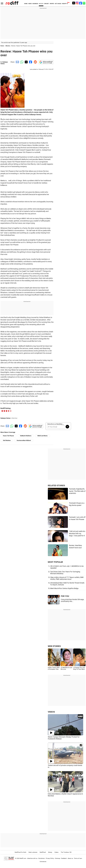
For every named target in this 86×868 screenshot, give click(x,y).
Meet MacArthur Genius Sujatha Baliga (64, 588)
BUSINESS (35, 4)
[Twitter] (74, 3)
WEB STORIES (54, 646)
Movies (8, 46)
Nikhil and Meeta (42, 436)
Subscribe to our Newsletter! (55, 424)
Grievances (43, 862)
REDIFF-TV (65, 4)
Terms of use (78, 858)
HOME (26, 4)
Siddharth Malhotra (26, 436)
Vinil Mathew (7, 440)
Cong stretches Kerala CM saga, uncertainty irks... (72, 600)
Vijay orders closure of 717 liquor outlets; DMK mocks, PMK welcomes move (67, 578)
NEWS (30, 4)
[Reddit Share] (35, 62)
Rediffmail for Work (20, 852)
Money (50, 852)
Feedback (64, 858)
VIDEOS (51, 712)
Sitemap (57, 858)
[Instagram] (77, 3)
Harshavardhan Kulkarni (24, 440)
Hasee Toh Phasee (8, 436)
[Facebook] (81, 3)
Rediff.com (23, 858)
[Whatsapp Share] (21, 62)
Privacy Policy (50, 858)
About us (70, 858)
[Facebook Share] (30, 62)
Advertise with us (32, 858)
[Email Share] (17, 62)
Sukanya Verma (4, 63)
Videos (56, 852)
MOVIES (41, 4)
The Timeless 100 (66, 852)
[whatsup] (84, 3)
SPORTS (52, 4)
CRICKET (46, 4)
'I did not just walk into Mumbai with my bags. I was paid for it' (77, 533)
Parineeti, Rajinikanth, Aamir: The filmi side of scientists (77, 491)
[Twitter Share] (26, 62)
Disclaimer (42, 858)
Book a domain (33, 852)
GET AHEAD (58, 4)
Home (2, 46)
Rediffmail (43, 852)
